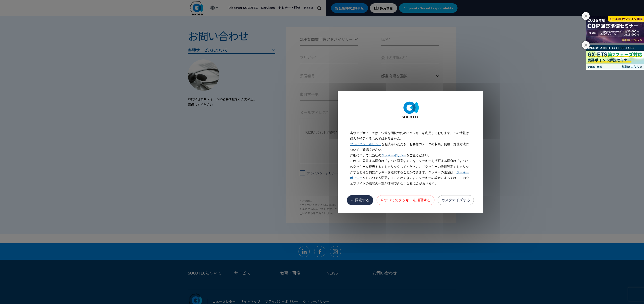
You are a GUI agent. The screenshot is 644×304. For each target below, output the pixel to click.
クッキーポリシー (394, 155)
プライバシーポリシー (366, 144)
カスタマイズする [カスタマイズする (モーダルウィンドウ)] (456, 200)
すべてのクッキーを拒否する (406, 200)
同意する (360, 200)
